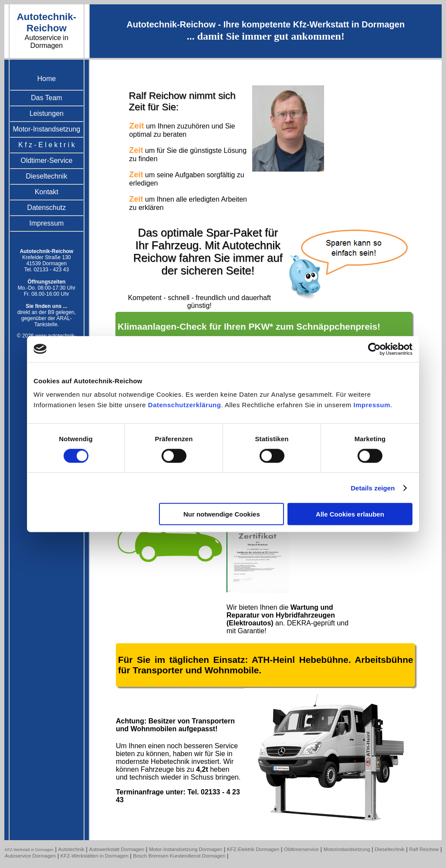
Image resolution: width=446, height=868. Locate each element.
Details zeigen (373, 488)
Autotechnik (71, 849)
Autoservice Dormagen (30, 856)
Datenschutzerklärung (185, 405)
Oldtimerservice (301, 849)
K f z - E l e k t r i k (47, 145)
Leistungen (47, 113)
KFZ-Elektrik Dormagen (253, 849)
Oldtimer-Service (46, 160)
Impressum (372, 405)
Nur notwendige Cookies (222, 514)
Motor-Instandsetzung (46, 129)
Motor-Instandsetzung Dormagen (186, 849)
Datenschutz (46, 208)
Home (46, 79)
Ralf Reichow (424, 849)
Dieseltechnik (46, 176)
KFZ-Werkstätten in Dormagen (95, 856)
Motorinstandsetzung (347, 849)
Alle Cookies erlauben (350, 514)
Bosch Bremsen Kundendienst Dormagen (179, 856)
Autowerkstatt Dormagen (117, 849)
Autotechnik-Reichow (46, 22)
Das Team (47, 98)
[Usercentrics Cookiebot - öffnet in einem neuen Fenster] (374, 349)
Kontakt (47, 192)
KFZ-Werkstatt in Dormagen (29, 850)
